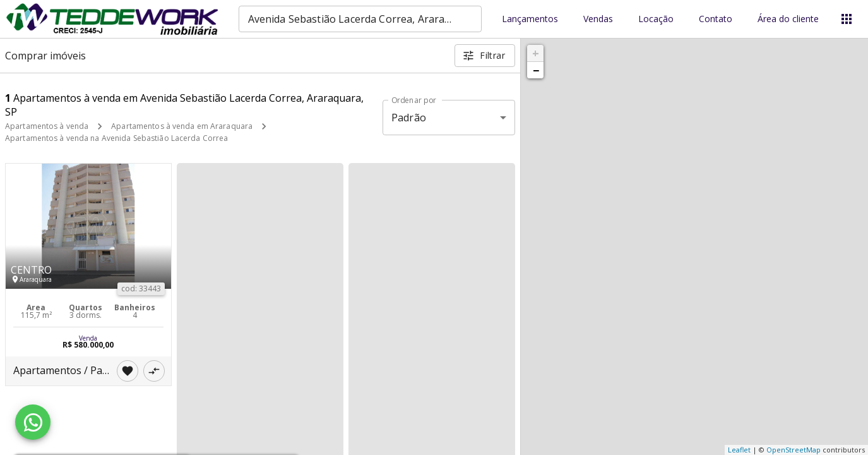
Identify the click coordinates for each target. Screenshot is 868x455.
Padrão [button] (409, 118)
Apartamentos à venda (47, 126)
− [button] (536, 70)
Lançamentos (530, 19)
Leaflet (739, 450)
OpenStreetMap (794, 450)
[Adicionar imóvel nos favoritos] (128, 371)
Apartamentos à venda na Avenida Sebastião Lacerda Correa (116, 138)
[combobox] (360, 19)
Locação (656, 19)
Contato (716, 19)
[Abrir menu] (847, 19)
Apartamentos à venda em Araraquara (182, 126)
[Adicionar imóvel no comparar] (154, 371)
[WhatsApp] (33, 422)
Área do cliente (788, 19)
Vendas (598, 19)
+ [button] (536, 53)
